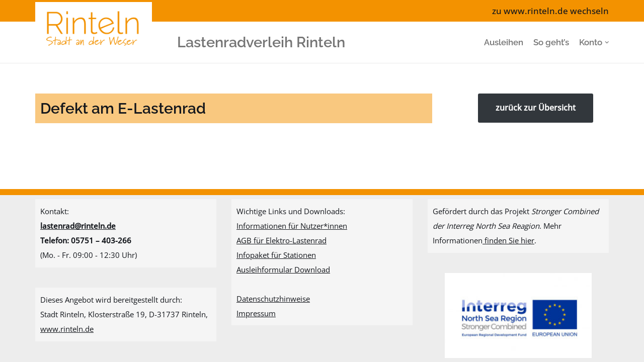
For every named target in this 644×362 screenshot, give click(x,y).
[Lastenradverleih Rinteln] (96, 42)
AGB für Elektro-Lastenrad (281, 240)
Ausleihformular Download (283, 269)
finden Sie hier (508, 240)
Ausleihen (504, 42)
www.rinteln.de (67, 329)
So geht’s (551, 42)
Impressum (256, 313)
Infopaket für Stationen (276, 255)
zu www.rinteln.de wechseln (550, 11)
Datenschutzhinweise (273, 299)
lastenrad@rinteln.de (78, 226)
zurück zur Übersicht (536, 108)
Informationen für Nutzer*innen (292, 226)
